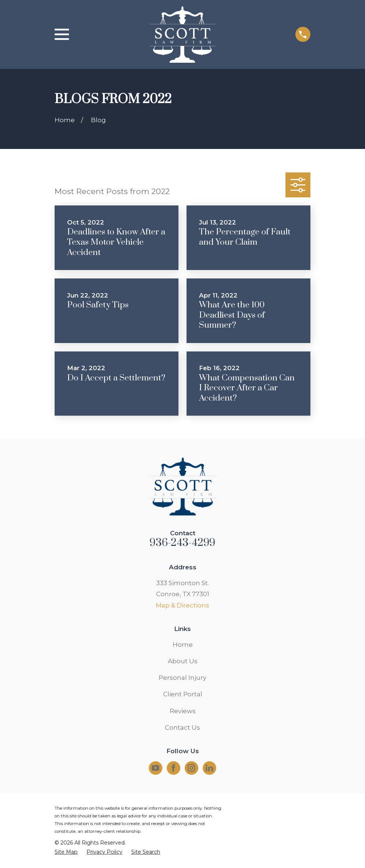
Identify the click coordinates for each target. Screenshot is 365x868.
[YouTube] (155, 768)
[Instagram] (191, 768)
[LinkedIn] (209, 768)
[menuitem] (66, 852)
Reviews (183, 711)
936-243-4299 (182, 543)
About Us (183, 661)
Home (183, 645)
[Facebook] (173, 768)
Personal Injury (182, 678)
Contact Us (182, 727)
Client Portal (183, 694)
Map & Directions (182, 605)
